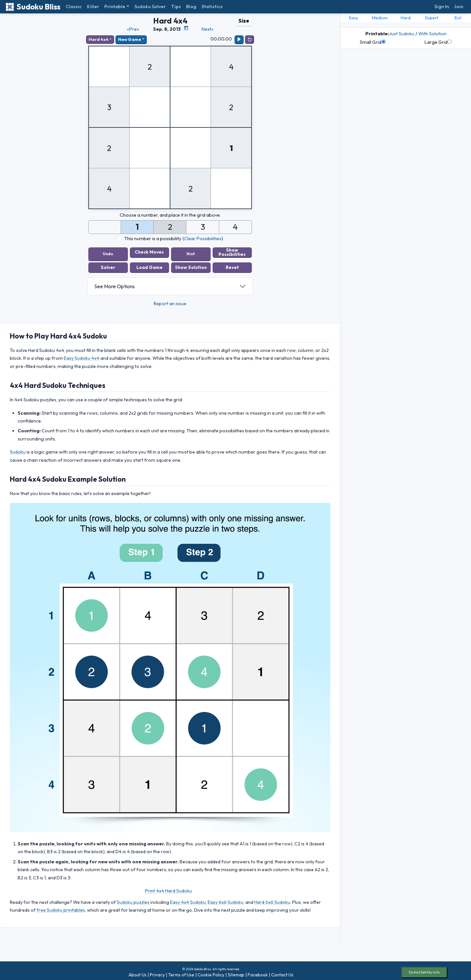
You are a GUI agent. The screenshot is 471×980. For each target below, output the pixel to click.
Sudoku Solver (150, 7)
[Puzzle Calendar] (186, 28)
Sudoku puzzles (133, 899)
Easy (354, 18)
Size (244, 21)
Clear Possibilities (203, 239)
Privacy (157, 972)
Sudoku (18, 449)
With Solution (432, 34)
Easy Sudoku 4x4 (82, 355)
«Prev (133, 29)
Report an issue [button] (170, 300)
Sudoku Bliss (33, 7)
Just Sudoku (402, 34)
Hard (406, 18)
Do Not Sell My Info (424, 969)
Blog (191, 7)
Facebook (258, 972)
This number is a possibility (153, 239)
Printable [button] (115, 7)
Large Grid (438, 42)
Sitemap (236, 972)
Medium (380, 18)
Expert (432, 18)
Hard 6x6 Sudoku (272, 899)
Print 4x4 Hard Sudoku (168, 888)
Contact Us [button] (282, 972)
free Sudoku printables (61, 907)
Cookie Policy (211, 972)
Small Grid (373, 42)
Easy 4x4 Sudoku (188, 899)
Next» (208, 29)
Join (459, 7)
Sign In (442, 7)
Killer (93, 7)
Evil (458, 18)
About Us (138, 972)
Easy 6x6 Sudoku (226, 899)
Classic (74, 7)
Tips (176, 7)
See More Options (114, 283)
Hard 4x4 (99, 39)
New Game (130, 39)
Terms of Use (181, 972)
